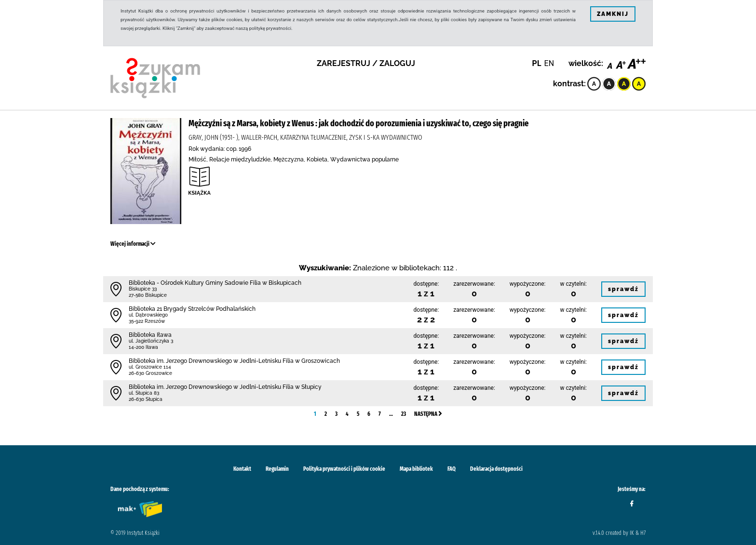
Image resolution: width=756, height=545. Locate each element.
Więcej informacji (133, 244)
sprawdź (623, 289)
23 (404, 414)
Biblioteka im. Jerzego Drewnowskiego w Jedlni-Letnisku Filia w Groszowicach (234, 361)
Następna (428, 414)
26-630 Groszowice (150, 373)
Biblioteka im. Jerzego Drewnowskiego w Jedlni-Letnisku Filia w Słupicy (225, 387)
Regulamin (277, 469)
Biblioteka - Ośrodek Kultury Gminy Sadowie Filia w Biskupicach (215, 283)
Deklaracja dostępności (496, 469)
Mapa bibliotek (416, 469)
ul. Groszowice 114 (150, 367)
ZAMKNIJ (613, 14)
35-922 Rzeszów (147, 321)
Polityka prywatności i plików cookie (344, 469)
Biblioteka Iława (150, 335)
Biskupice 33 (143, 289)
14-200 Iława (143, 347)
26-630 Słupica (146, 399)
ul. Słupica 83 (144, 393)
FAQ (452, 469)
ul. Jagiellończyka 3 (151, 341)
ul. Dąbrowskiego (148, 315)
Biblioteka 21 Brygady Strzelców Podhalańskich (192, 309)
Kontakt (242, 469)
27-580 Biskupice (148, 295)
